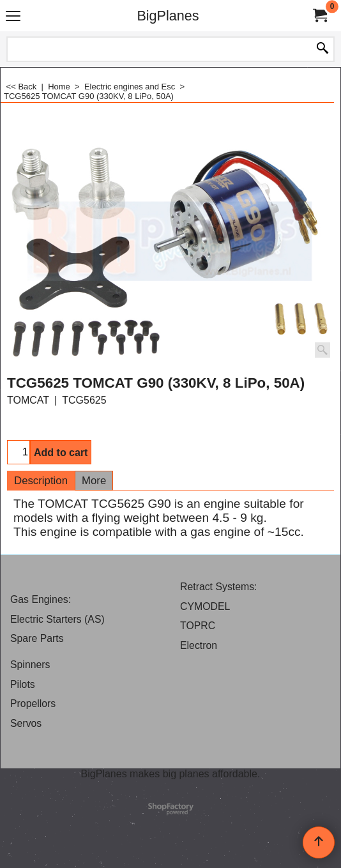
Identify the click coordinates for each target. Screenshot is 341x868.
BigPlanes (168, 16)
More (94, 481)
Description (41, 481)
